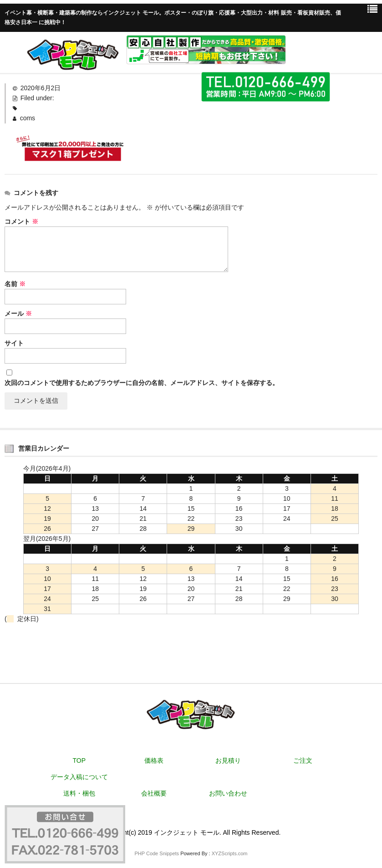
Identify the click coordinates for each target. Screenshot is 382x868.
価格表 (154, 760)
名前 (15, 284)
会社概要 (154, 793)
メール (18, 313)
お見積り (228, 760)
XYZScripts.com (230, 853)
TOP (79, 760)
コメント (21, 221)
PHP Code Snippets (157, 853)
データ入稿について (79, 777)
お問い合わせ (228, 793)
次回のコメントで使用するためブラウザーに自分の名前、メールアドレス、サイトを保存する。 (142, 383)
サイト (14, 343)
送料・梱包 (79, 793)
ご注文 (303, 760)
